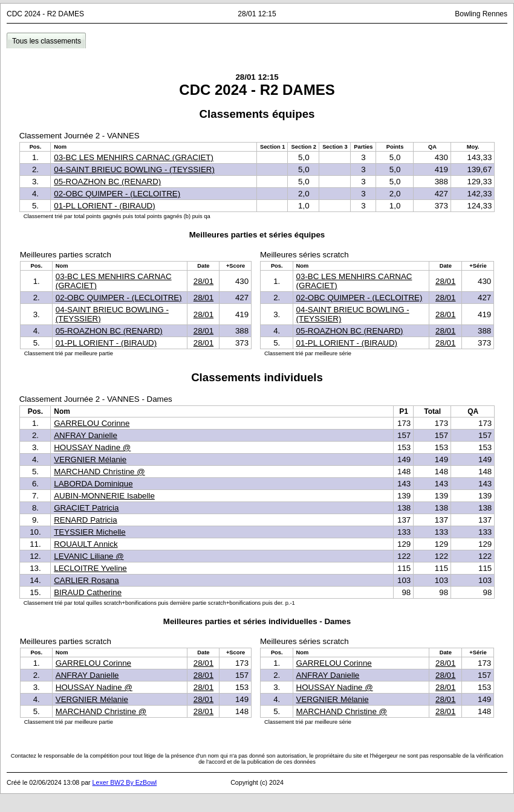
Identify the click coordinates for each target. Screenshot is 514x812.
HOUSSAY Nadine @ (92, 447)
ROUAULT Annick (86, 544)
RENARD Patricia (85, 520)
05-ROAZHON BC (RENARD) (107, 182)
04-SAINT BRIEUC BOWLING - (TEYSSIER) (134, 169)
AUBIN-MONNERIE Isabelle (104, 496)
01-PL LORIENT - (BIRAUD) (104, 206)
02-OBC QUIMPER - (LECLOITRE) (117, 194)
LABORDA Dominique (93, 484)
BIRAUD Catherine (88, 592)
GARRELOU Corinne (92, 423)
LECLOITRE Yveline (90, 568)
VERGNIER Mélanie (90, 459)
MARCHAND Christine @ (99, 472)
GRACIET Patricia (86, 508)
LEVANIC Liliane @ (89, 556)
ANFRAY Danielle (86, 435)
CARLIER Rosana (86, 580)
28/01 (203, 281)
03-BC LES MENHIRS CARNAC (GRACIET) (134, 157)
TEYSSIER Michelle (90, 532)
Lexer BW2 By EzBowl (125, 782)
